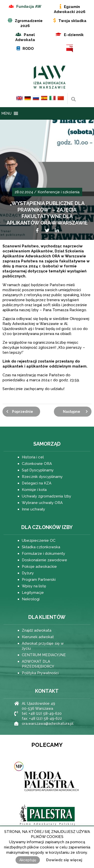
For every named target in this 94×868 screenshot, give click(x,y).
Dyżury (28, 573)
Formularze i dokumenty (43, 554)
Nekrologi (31, 599)
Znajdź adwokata (37, 630)
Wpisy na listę (34, 586)
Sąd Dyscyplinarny (38, 470)
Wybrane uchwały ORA (42, 503)
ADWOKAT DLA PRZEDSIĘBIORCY (38, 664)
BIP (70, 48)
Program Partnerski (39, 580)
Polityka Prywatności (40, 673)
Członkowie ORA (37, 464)
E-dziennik (74, 35)
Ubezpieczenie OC (39, 541)
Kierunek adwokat (38, 637)
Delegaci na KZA (37, 483)
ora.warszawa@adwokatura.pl (48, 724)
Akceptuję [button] (28, 860)
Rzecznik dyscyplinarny (42, 477)
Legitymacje (33, 593)
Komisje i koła (34, 490)
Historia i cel (33, 457)
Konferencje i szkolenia (59, 192)
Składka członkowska (41, 547)
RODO (28, 49)
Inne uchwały (33, 509)
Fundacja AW (29, 7)
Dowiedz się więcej (64, 860)
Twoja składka (72, 21)
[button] (7, 113)
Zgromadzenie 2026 (29, 23)
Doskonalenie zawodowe (44, 560)
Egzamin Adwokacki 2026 (70, 9)
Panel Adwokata (25, 37)
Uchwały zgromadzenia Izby (46, 496)
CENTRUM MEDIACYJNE (44, 655)
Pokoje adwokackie (39, 567)
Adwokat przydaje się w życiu (43, 646)
